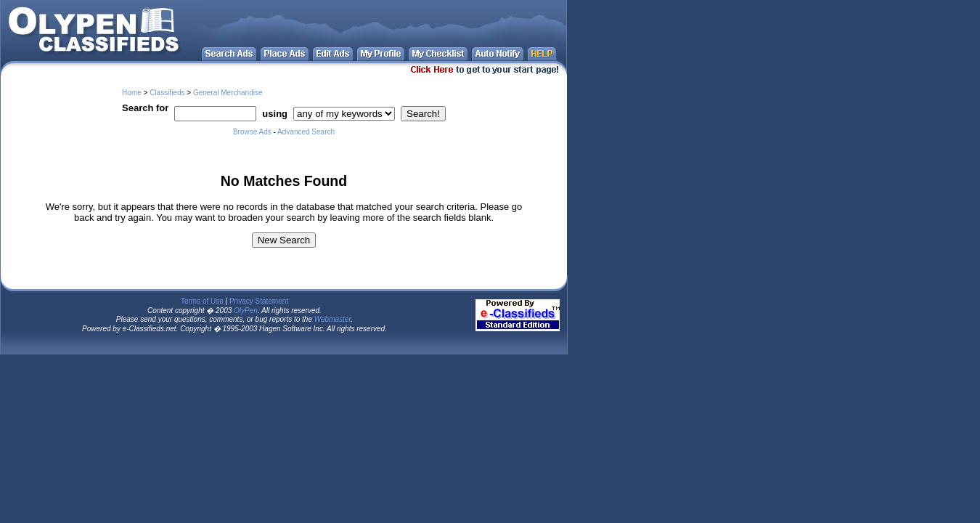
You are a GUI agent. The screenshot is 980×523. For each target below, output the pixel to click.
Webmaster (333, 319)
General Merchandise (228, 93)
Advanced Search (306, 132)
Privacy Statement (259, 301)
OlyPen (246, 311)
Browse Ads (252, 132)
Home (132, 93)
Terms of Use (202, 301)
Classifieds (167, 93)
